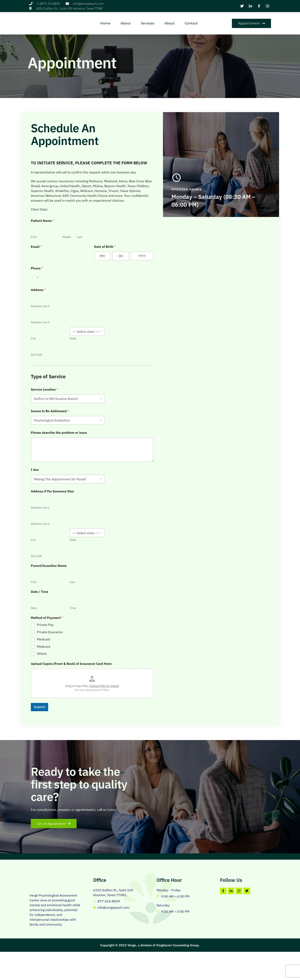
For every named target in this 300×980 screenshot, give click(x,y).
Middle (166, 231)
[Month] (210, 250)
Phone (130, 262)
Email (129, 240)
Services (167, 20)
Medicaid (136, 633)
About (145, 20)
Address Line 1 (133, 300)
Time (173, 602)
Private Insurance (143, 626)
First (126, 231)
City (126, 332)
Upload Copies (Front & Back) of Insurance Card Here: (164, 657)
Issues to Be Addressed (143, 405)
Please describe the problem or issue (152, 426)
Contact (210, 20)
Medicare (136, 640)
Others (134, 647)
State (173, 332)
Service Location (137, 383)
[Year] (258, 250)
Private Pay (138, 618)
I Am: (128, 463)
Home (124, 20)
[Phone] (168, 271)
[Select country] (128, 271)
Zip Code (129, 348)
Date (126, 602)
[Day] (232, 250)
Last (182, 231)
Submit (132, 701)
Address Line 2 (133, 316)
